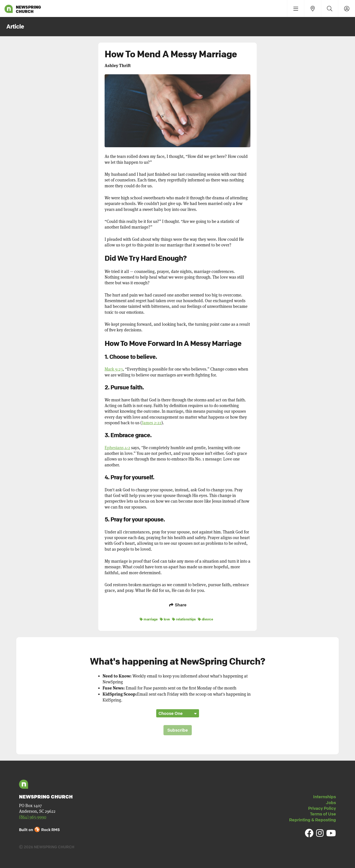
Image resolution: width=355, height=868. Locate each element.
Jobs (331, 802)
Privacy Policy (322, 808)
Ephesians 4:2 (117, 448)
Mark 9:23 (114, 369)
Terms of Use (323, 813)
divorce (206, 618)
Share (177, 605)
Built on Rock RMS (39, 829)
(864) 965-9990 (33, 816)
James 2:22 (152, 423)
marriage (149, 618)
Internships (325, 796)
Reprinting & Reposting (313, 819)
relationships (184, 618)
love (165, 618)
